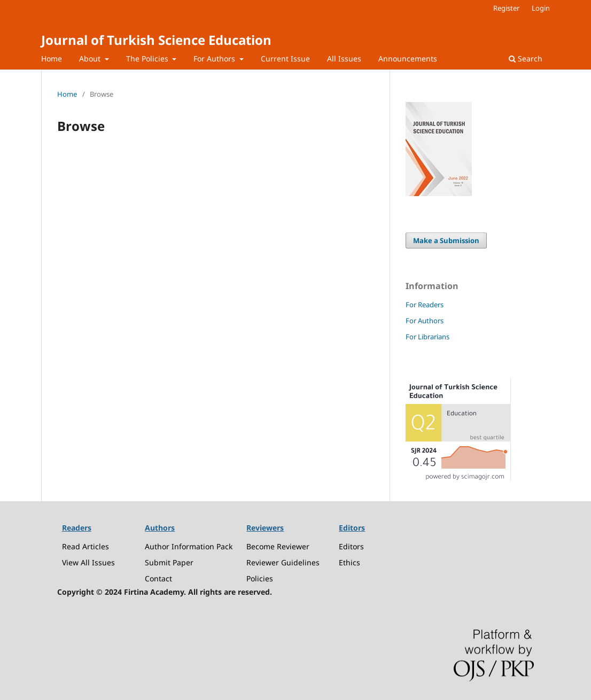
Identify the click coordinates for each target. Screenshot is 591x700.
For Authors (215, 59)
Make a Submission (446, 240)
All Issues (344, 59)
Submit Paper (169, 562)
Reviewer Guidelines (283, 562)
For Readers (425, 305)
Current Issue (285, 59)
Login (541, 8)
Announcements (408, 59)
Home (52, 59)
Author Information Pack (189, 546)
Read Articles (85, 546)
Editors (351, 546)
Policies (260, 578)
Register (506, 8)
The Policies (148, 59)
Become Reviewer (278, 546)
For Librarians (427, 337)
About (91, 59)
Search (526, 59)
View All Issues (88, 562)
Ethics (349, 562)
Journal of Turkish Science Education (156, 40)
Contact (158, 578)
